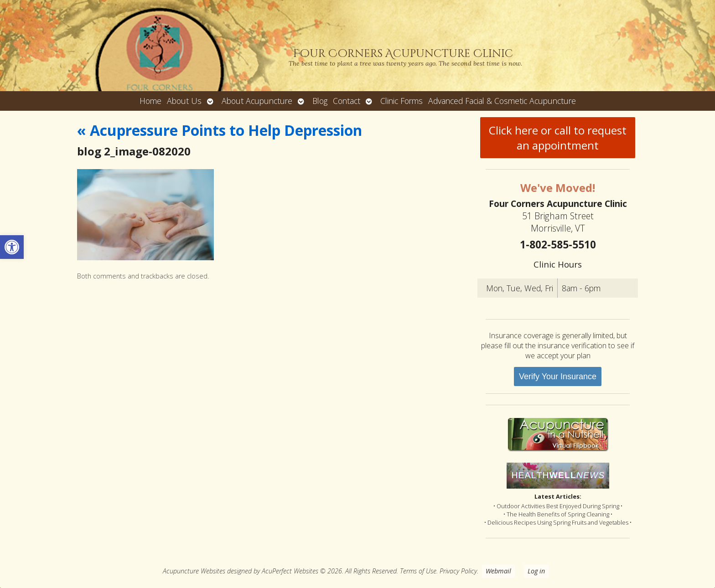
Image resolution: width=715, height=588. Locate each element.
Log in (536, 571)
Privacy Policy (458, 571)
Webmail (498, 571)
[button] (12, 247)
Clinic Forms (402, 101)
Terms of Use (418, 571)
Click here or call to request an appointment (558, 138)
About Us (184, 101)
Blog (320, 101)
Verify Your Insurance (558, 377)
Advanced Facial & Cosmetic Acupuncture (502, 101)
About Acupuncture (257, 101)
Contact (347, 101)
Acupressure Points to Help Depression (220, 130)
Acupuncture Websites (194, 571)
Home (150, 101)
